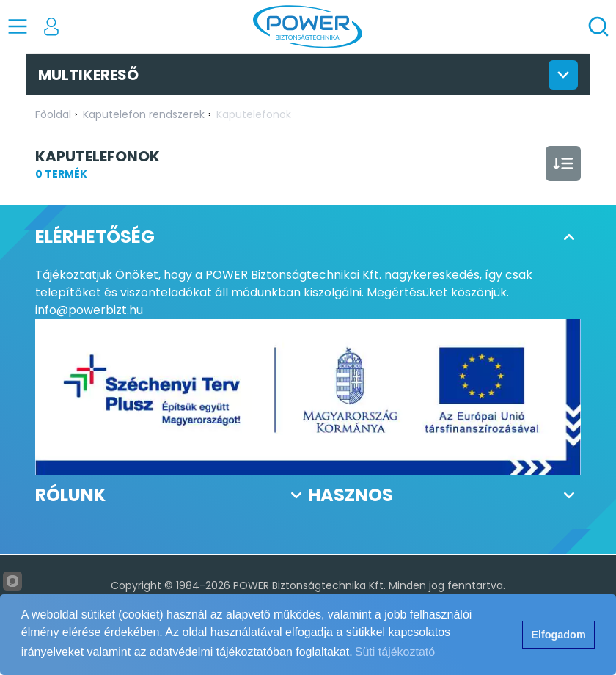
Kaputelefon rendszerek (144, 114)
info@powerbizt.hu (89, 310)
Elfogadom (558, 635)
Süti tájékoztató (395, 652)
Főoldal (53, 114)
